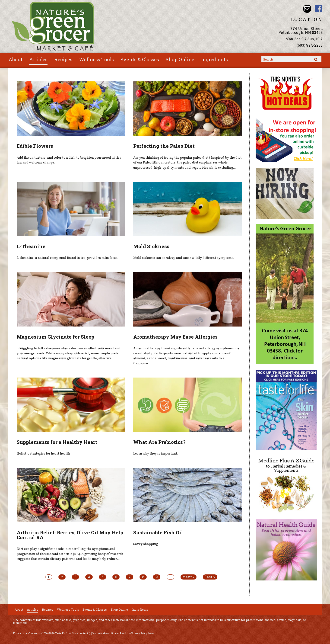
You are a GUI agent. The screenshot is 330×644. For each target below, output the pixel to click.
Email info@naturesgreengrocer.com (307, 9)
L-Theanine (31, 246)
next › (189, 577)
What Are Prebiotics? (159, 442)
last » (210, 577)
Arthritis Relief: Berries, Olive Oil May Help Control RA (70, 535)
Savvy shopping (146, 544)
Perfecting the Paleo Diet (164, 146)
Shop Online (180, 59)
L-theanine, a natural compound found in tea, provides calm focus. (67, 258)
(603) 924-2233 (310, 45)
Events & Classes (140, 59)
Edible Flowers (35, 146)
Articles (38, 59)
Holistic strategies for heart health (43, 454)
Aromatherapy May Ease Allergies (175, 337)
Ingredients (214, 59)
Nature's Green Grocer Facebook (319, 9)
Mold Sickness (151, 246)
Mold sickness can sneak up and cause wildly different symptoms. (184, 258)
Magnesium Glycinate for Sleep (56, 337)
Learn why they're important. (156, 454)
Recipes (63, 59)
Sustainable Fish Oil (158, 532)
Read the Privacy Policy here (137, 633)
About (16, 59)
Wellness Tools (96, 59)
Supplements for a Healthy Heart (57, 442)
